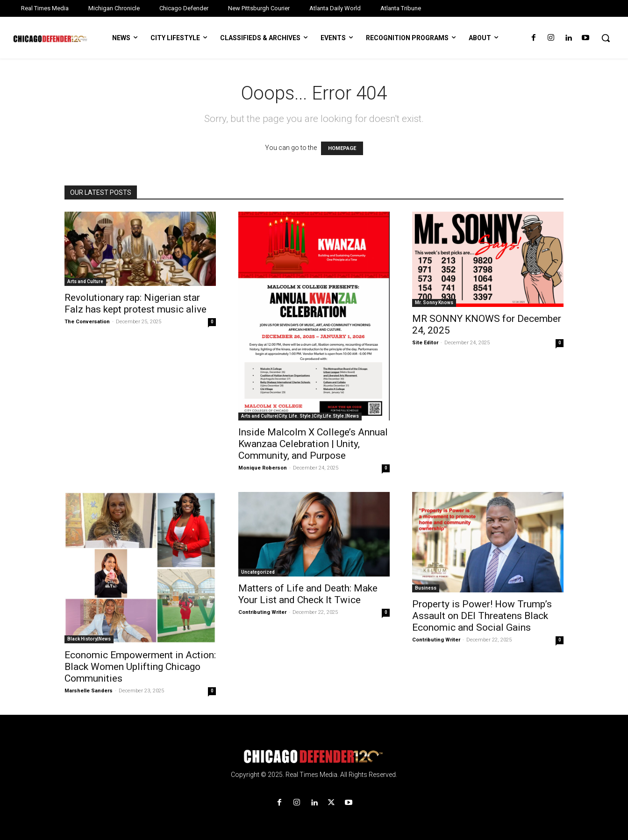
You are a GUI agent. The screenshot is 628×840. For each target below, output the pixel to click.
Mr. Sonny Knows (434, 303)
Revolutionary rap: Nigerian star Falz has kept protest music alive (136, 303)
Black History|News (89, 639)
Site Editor (425, 343)
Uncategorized (258, 572)
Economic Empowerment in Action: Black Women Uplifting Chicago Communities (140, 667)
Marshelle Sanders (89, 691)
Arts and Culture (85, 281)
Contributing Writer (262, 612)
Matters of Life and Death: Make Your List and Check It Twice (308, 594)
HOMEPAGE (342, 148)
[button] (606, 38)
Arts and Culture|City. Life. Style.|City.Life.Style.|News (300, 416)
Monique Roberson (263, 468)
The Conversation (87, 322)
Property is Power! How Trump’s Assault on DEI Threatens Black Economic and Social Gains (482, 616)
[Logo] (314, 757)
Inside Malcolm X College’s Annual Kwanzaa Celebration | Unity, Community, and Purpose (313, 444)
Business (426, 588)
